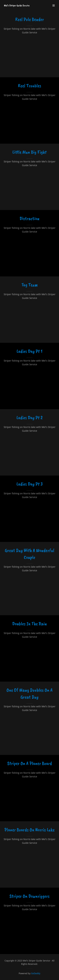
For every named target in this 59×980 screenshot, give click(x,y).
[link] (17, 5)
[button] (54, 5)
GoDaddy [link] (36, 973)
